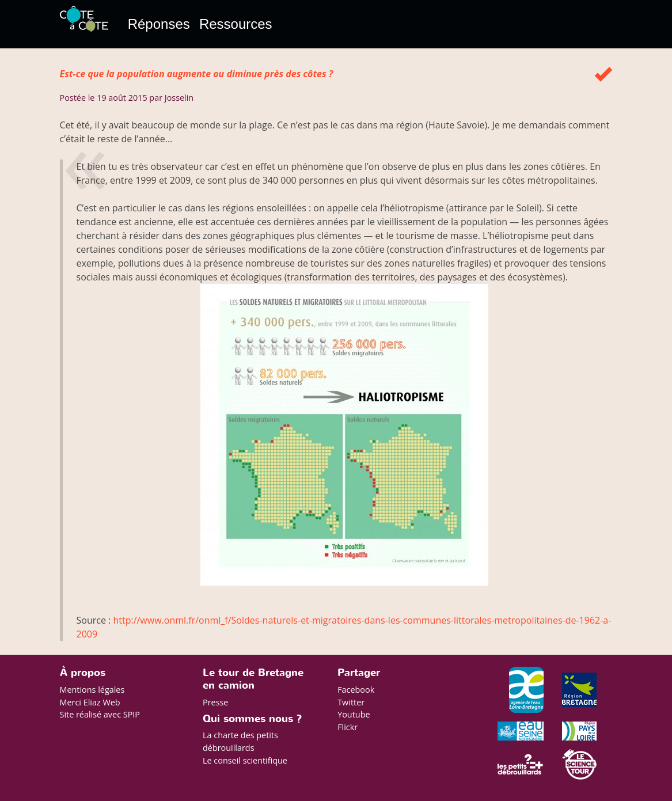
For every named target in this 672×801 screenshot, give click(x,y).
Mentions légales (92, 690)
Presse (215, 702)
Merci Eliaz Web (90, 702)
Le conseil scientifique (245, 760)
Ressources (236, 24)
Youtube (354, 714)
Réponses (159, 24)
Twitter (351, 702)
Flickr (348, 727)
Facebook (356, 690)
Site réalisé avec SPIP (100, 714)
